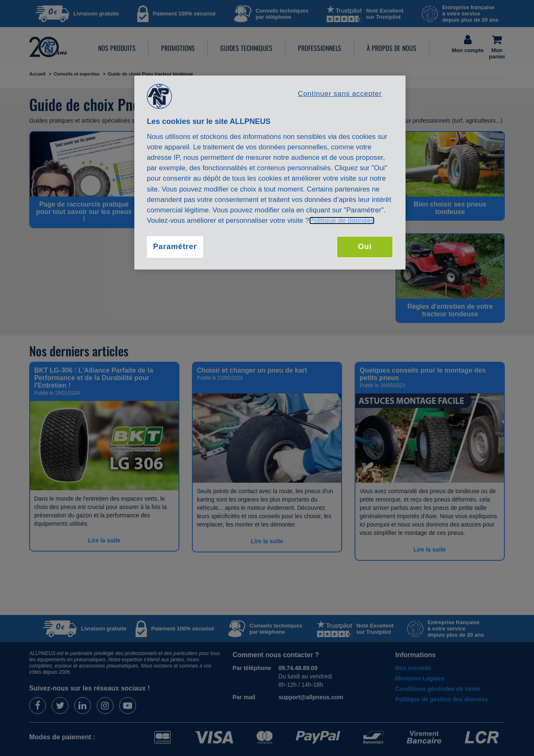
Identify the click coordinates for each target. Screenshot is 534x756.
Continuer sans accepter (340, 94)
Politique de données (342, 220)
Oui (365, 247)
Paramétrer (175, 247)
